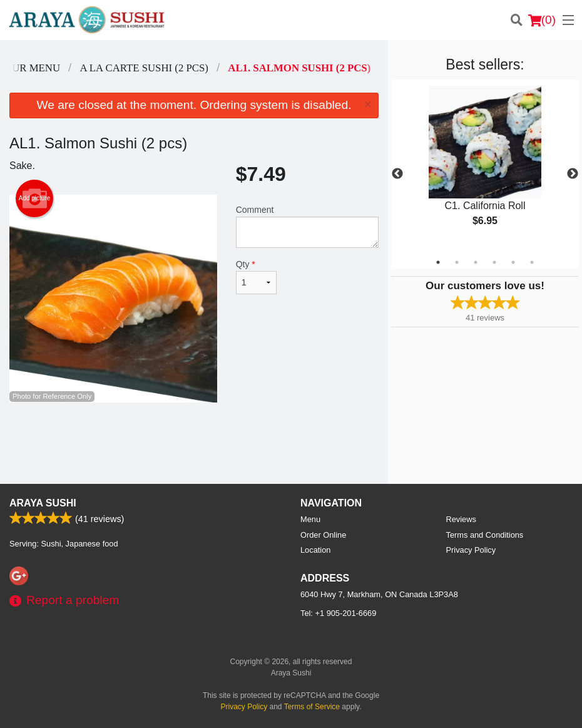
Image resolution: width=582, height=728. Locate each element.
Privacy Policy (471, 550)
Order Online (323, 535)
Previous (397, 174)
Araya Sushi (43, 503)
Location (315, 550)
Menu (310, 519)
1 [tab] (438, 262)
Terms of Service (312, 707)
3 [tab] (476, 262)
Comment (307, 226)
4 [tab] (494, 262)
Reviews (461, 519)
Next (573, 174)
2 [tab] (457, 262)
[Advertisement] (194, 443)
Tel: (338, 613)
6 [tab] (532, 262)
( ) (542, 20)
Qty (256, 277)
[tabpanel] (485, 167)
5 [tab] (513, 262)
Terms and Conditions (485, 535)
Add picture (35, 198)
